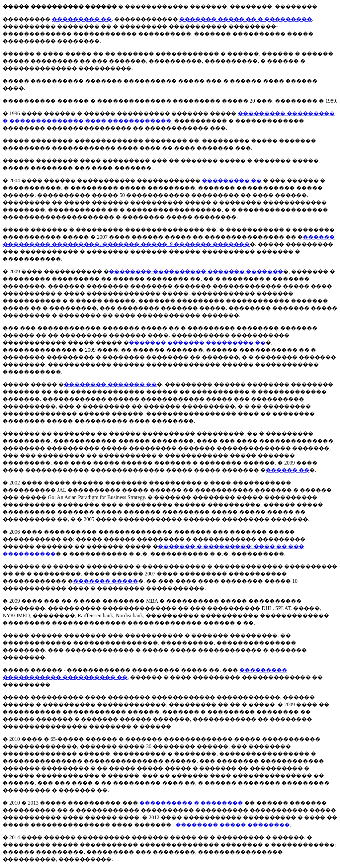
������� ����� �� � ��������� (246, 19)
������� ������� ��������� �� (197, 343)
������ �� (288, 470)
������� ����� (106, 581)
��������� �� (82, 19)
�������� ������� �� (110, 384)
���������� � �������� (191, 803)
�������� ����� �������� (233, 825)
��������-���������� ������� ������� (196, 271)
